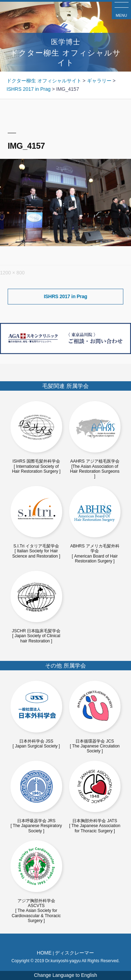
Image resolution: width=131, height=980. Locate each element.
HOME (44, 953)
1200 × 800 (12, 273)
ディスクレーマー (74, 953)
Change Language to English (65, 975)
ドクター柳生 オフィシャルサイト (66, 52)
